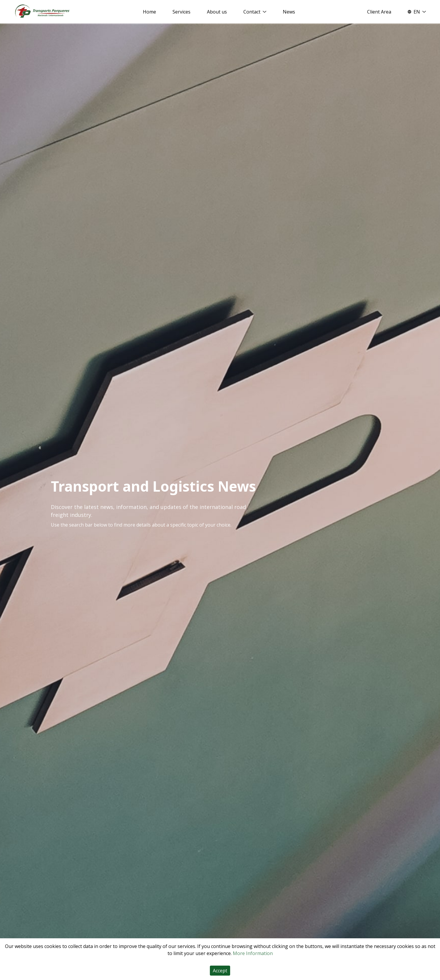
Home (149, 12)
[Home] (42, 12)
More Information (253, 953)
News (289, 12)
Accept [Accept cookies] (220, 971)
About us (217, 12)
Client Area (379, 12)
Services (181, 12)
